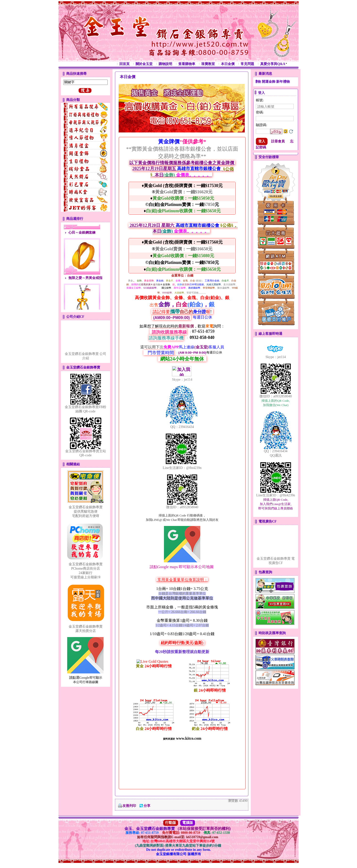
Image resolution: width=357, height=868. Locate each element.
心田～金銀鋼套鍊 (82, 242)
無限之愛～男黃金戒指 (85, 288)
